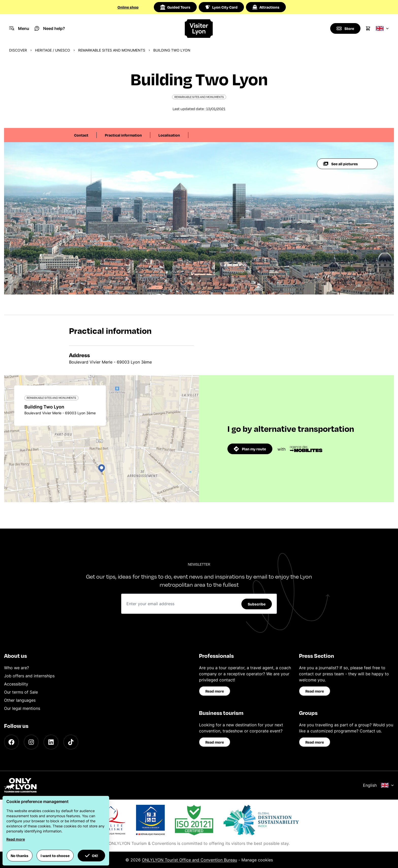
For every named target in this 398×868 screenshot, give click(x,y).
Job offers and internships (29, 676)
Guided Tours (175, 7)
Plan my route (250, 449)
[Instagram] (31, 742)
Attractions (266, 7)
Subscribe (257, 604)
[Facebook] (11, 742)
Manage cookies (257, 860)
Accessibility (16, 684)
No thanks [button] (20, 856)
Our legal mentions (22, 708)
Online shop (128, 7)
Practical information (123, 135)
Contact (81, 135)
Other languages (20, 700)
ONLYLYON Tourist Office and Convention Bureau (189, 860)
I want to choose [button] (55, 856)
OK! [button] (91, 856)
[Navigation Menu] (19, 28)
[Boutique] (345, 28)
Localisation (169, 135)
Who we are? (16, 668)
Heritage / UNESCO (53, 50)
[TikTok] (71, 742)
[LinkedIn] (51, 742)
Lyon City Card (221, 7)
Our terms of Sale (21, 692)
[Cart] (368, 28)
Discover (18, 50)
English (378, 785)
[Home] (199, 29)
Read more (215, 691)
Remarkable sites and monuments (112, 50)
